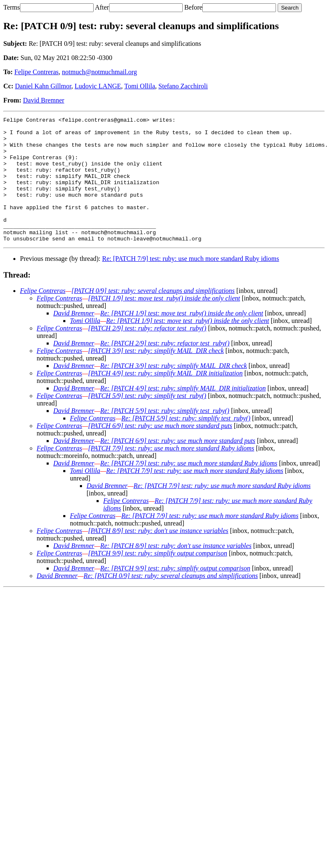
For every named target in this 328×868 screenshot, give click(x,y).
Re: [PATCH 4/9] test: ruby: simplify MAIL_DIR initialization (183, 413)
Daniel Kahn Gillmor (43, 86)
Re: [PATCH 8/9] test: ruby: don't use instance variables (176, 571)
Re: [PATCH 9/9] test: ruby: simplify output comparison (175, 593)
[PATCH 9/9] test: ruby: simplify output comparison (157, 578)
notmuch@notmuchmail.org (99, 72)
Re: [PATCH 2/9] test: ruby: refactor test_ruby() (165, 368)
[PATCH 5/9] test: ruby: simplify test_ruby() (147, 421)
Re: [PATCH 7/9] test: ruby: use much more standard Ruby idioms (190, 284)
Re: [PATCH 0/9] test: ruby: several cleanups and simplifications (171, 601)
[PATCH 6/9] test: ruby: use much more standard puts (160, 451)
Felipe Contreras (37, 72)
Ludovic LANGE (98, 86)
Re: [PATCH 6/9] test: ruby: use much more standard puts (178, 466)
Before (194, 7)
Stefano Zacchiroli (183, 86)
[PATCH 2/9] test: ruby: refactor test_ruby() (147, 353)
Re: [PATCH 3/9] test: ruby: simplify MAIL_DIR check (174, 391)
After (102, 7)
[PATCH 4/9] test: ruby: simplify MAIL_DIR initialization (165, 398)
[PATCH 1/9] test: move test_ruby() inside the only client (164, 323)
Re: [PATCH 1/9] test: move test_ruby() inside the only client (182, 338)
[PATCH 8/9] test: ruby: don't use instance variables (158, 556)
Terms (12, 7)
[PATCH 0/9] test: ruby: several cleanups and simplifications (153, 316)
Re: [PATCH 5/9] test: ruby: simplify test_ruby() (165, 436)
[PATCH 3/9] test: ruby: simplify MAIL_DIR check (156, 376)
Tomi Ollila (140, 86)
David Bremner (43, 100)
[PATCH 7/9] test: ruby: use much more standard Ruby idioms (171, 473)
